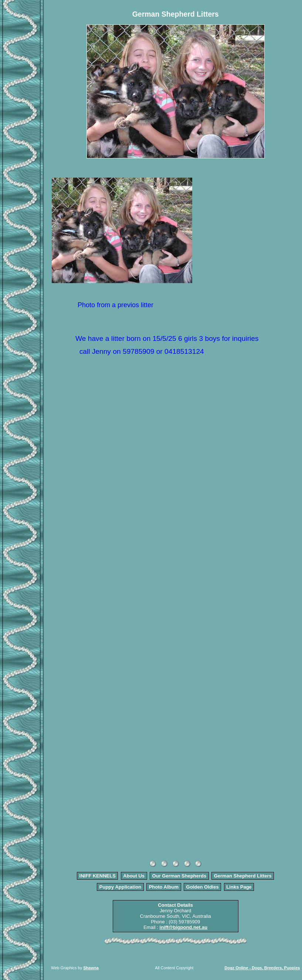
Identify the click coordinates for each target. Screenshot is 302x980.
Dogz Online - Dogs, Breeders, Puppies (262, 968)
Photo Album (164, 887)
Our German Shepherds (179, 876)
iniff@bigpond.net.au (184, 927)
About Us (134, 876)
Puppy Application (121, 887)
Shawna (91, 968)
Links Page (239, 887)
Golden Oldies (203, 887)
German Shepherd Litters (243, 876)
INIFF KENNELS (98, 876)
